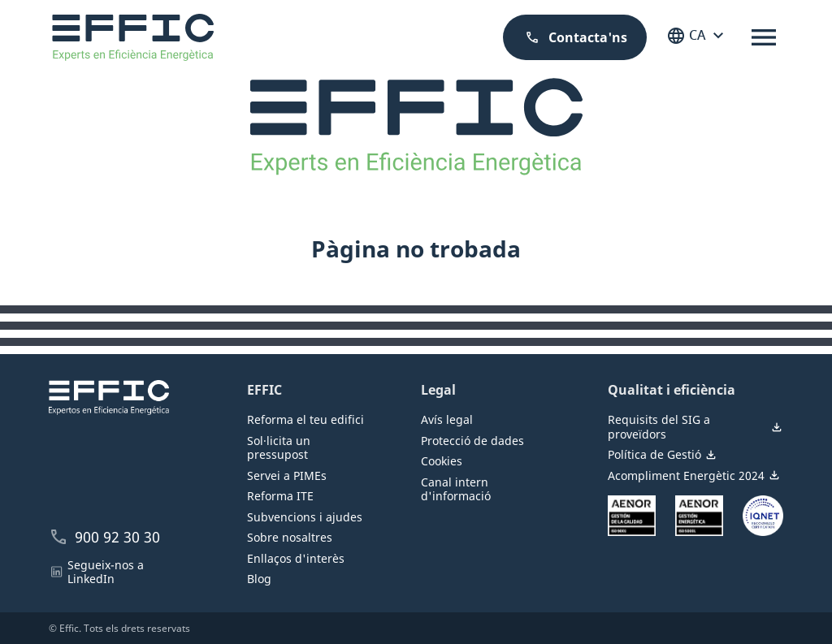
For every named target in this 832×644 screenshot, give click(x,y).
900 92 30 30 (104, 537)
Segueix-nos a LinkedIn (96, 572)
